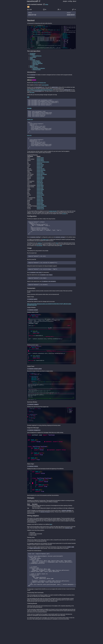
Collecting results (36, 70)
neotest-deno (40, 199)
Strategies (32, 66)
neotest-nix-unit (40, 217)
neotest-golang (45, 170)
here (61, 256)
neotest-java (40, 200)
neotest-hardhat (40, 212)
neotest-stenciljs (41, 177)
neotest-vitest (40, 174)
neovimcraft (32, 1)
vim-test (64, 221)
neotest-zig (39, 204)
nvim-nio (36, 83)
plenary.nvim (43, 83)
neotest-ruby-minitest (42, 182)
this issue (32, 93)
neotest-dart (40, 184)
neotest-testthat (40, 185)
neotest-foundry (40, 203)
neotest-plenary (40, 168)
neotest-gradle (40, 208)
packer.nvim (30, 123)
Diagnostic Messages (37, 63)
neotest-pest (40, 188)
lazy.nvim (29, 141)
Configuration (33, 57)
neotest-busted (40, 215)
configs (70, 1)
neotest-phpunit (40, 186)
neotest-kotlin (40, 201)
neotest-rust (40, 189)
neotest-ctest (40, 207)
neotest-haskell (40, 197)
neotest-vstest (40, 195)
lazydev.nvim (45, 250)
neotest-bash (40, 211)
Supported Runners (37, 56)
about (74, 1)
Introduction (33, 53)
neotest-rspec (40, 179)
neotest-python (40, 166)
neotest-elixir (40, 192)
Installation (32, 55)
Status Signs (35, 65)
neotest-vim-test (53, 219)
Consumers (33, 60)
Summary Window (37, 62)
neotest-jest (39, 171)
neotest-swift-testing (42, 214)
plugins (65, 1)
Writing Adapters (34, 67)
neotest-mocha (40, 173)
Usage (31, 58)
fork (57, 254)
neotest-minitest (41, 181)
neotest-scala (40, 196)
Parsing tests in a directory (39, 68)
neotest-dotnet (40, 193)
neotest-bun (40, 175)
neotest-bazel (40, 210)
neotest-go (39, 170)
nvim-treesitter (45, 85)
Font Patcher (39, 256)
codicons (40, 254)
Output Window (36, 61)
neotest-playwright (41, 178)
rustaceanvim (40, 190)
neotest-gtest (40, 206)
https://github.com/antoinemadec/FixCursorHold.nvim (40, 90)
